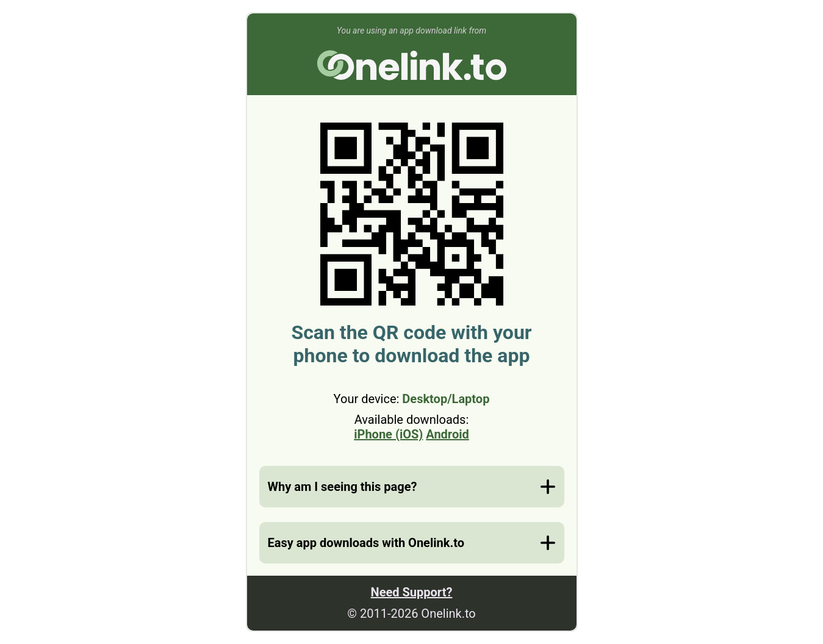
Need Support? (412, 592)
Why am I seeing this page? (343, 487)
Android (447, 434)
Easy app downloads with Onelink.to (366, 543)
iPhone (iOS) (388, 434)
